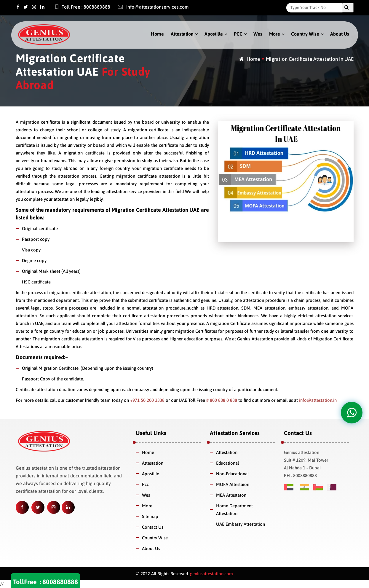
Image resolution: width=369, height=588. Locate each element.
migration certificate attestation (80, 293)
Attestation (182, 34)
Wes (258, 34)
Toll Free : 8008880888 (79, 7)
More (275, 34)
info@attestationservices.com (150, 7)
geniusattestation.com (211, 574)
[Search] (316, 7)
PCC (238, 34)
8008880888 (60, 582)
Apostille (214, 34)
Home (157, 34)
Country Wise (305, 34)
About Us (340, 34)
